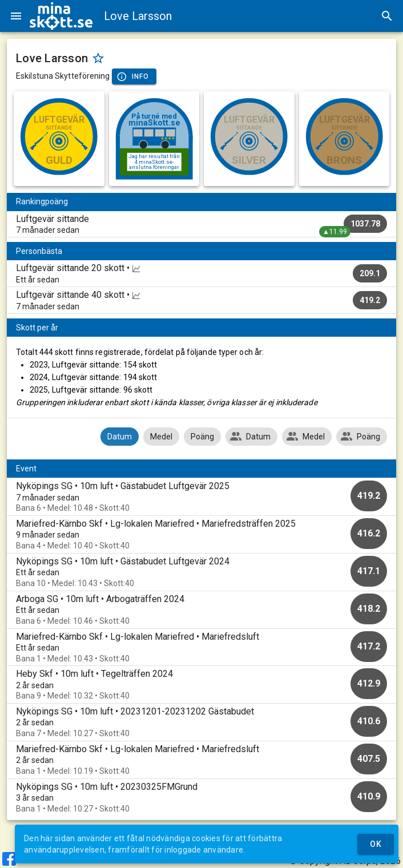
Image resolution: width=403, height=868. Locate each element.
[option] (201, 497)
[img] (61, 16)
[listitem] (201, 224)
